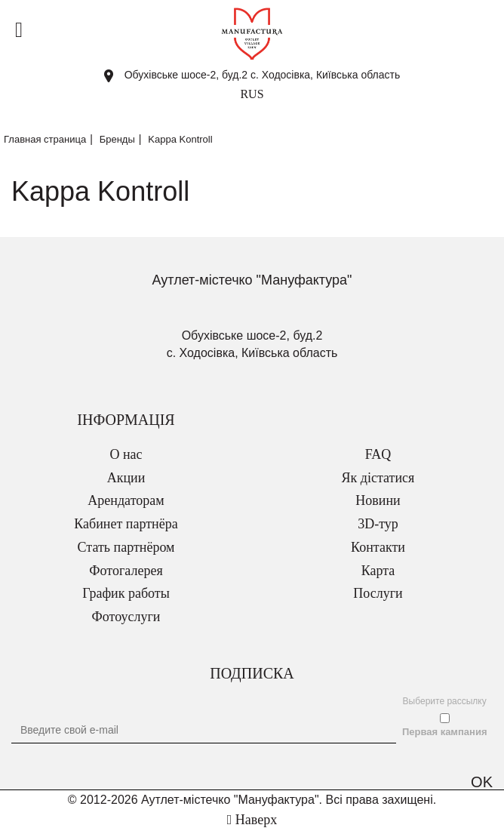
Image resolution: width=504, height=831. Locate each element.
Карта (378, 571)
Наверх (252, 820)
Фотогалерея (126, 571)
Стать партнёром (126, 547)
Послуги (378, 593)
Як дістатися (378, 478)
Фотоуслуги (126, 617)
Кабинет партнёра (126, 524)
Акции (126, 478)
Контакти (378, 547)
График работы (126, 593)
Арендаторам (126, 500)
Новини (378, 500)
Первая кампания (445, 732)
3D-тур (378, 524)
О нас (126, 454)
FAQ (378, 454)
